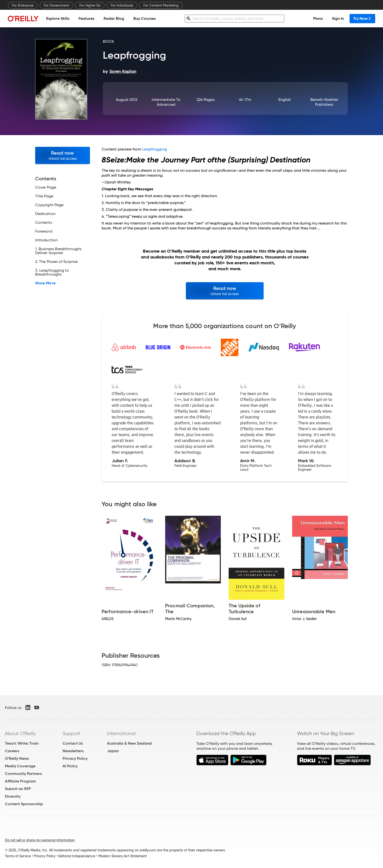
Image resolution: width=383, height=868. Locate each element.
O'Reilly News (17, 758)
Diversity (13, 796)
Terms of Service (18, 856)
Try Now (362, 18)
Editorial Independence (77, 856)
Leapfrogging (154, 149)
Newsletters (73, 751)
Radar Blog (114, 18)
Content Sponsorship (24, 804)
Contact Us (73, 743)
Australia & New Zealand (129, 743)
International (121, 733)
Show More (45, 283)
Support (72, 733)
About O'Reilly (20, 733)
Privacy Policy (75, 758)
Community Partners (23, 774)
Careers (12, 751)
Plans (318, 18)
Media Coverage (20, 766)
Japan (113, 751)
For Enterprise (23, 5)
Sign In (338, 18)
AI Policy (70, 766)
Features (86, 18)
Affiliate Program (20, 781)
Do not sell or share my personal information (40, 840)
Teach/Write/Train (22, 743)
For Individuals (122, 5)
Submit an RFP (18, 789)
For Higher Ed (90, 5)
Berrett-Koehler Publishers (324, 102)
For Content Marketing (161, 5)
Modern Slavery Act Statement (123, 856)
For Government (56, 5)
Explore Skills (58, 18)
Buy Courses (144, 18)
